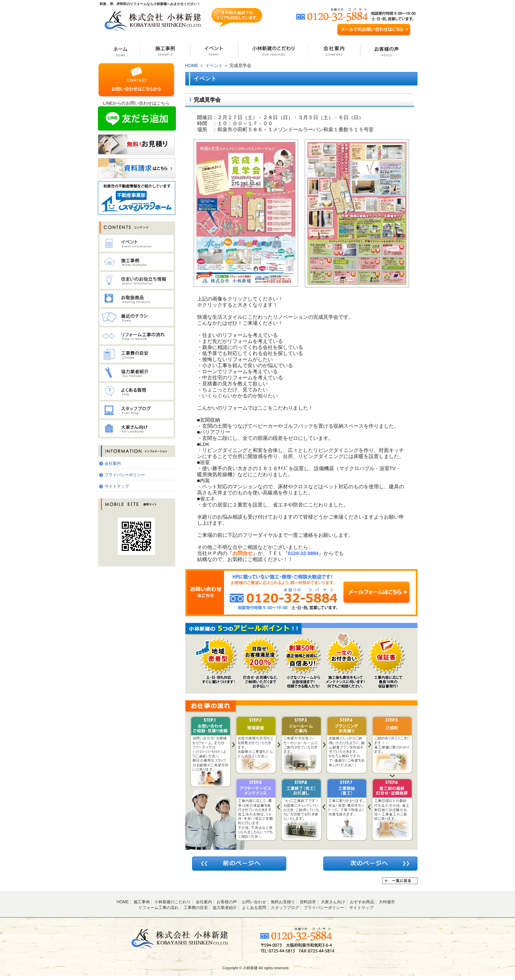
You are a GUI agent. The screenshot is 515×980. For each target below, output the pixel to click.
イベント (214, 65)
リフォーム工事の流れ (158, 908)
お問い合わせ (254, 902)
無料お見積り (283, 902)
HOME (192, 65)
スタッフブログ (285, 908)
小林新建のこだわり (173, 902)
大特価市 (387, 902)
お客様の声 (227, 902)
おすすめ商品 (362, 902)
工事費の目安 (196, 908)
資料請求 (308, 902)
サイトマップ (117, 486)
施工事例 (142, 902)
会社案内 (113, 463)
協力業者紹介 (225, 908)
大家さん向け (333, 902)
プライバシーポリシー (125, 475)
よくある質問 (254, 908)
